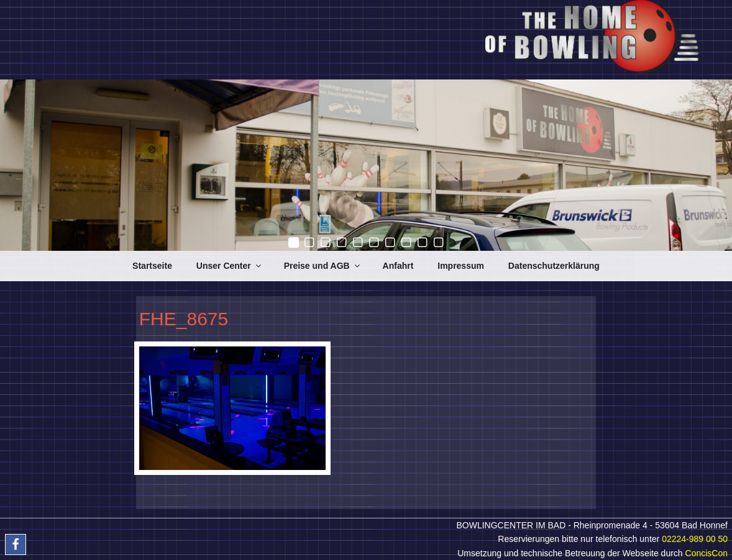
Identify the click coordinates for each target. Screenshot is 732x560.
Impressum (461, 266)
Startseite (152, 266)
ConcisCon (707, 553)
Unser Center (230, 266)
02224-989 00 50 (695, 539)
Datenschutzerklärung (554, 266)
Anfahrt (398, 266)
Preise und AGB (323, 266)
